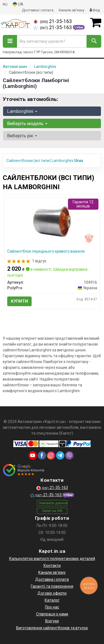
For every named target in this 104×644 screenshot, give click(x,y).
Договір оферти (52, 593)
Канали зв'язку (72, 10)
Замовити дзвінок (53, 503)
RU (5, 4)
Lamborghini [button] (22, 111)
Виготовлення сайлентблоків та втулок (52, 628)
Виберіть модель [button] (27, 123)
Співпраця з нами (52, 614)
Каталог (52, 600)
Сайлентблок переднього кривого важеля (46, 251)
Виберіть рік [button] (22, 136)
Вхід (95, 10)
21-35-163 (53, 21)
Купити (19, 301)
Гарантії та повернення (52, 586)
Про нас (52, 607)
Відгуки (52, 621)
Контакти (52, 566)
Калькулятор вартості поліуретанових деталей (52, 559)
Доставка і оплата (38, 10)
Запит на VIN (52, 511)
